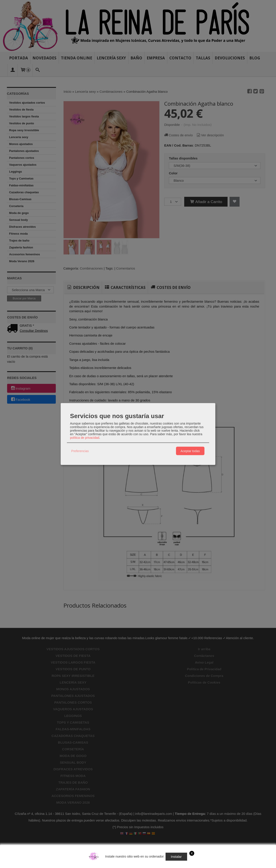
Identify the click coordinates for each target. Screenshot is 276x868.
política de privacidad (85, 438)
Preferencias (80, 451)
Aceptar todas (190, 451)
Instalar (176, 857)
